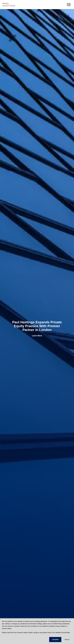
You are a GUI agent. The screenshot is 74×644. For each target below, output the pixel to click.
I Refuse (67, 640)
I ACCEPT (55, 640)
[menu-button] (69, 5)
